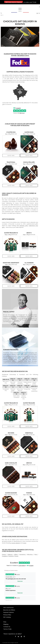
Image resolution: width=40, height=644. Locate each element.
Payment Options (9, 612)
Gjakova (10, 554)
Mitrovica (30, 554)
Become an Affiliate (9, 610)
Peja (36, 554)
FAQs (5, 622)
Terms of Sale (7, 629)
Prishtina (11, 556)
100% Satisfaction (8, 608)
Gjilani (16, 554)
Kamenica (23, 554)
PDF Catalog (7, 617)
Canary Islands (15, 543)
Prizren (16, 556)
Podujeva (5, 556)
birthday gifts (24, 226)
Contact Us (7, 627)
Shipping (6, 624)
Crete (24, 543)
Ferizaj (4, 554)
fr (39, 13)
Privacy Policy (7, 615)
